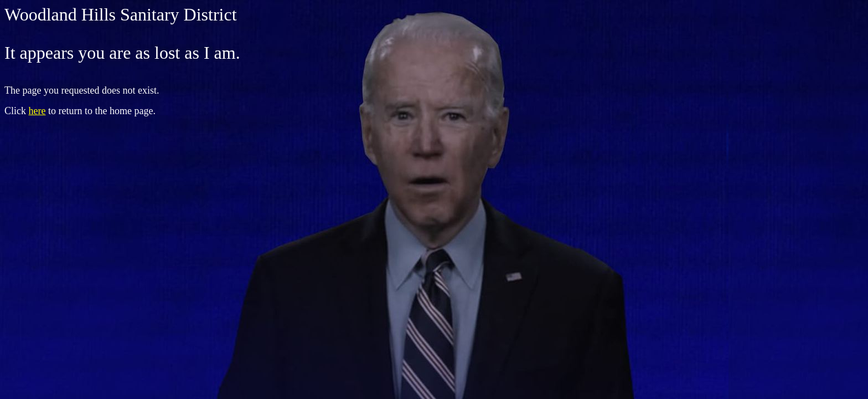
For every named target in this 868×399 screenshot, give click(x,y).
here (37, 111)
